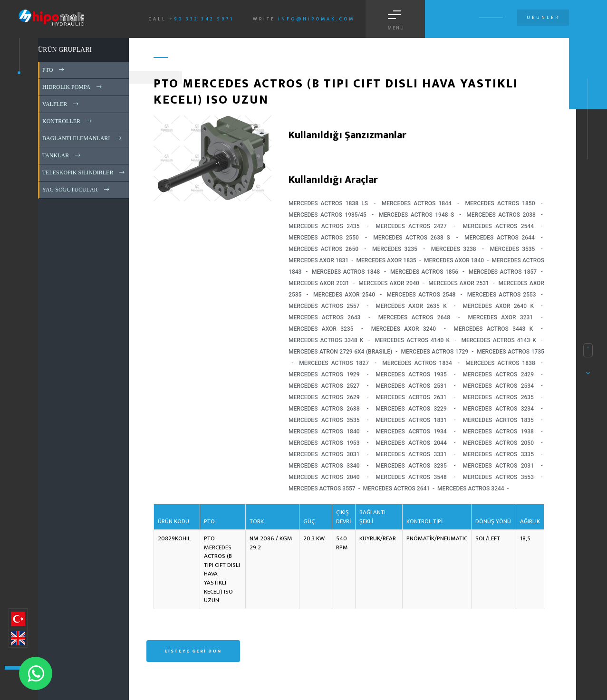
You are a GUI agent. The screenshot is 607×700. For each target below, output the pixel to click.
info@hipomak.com (316, 19)
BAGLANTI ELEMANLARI (82, 138)
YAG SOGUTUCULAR (77, 190)
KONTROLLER (68, 121)
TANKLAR (62, 155)
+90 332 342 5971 (202, 19)
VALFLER (61, 104)
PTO (54, 70)
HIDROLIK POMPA (73, 87)
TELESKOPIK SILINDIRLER (84, 173)
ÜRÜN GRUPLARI (65, 50)
